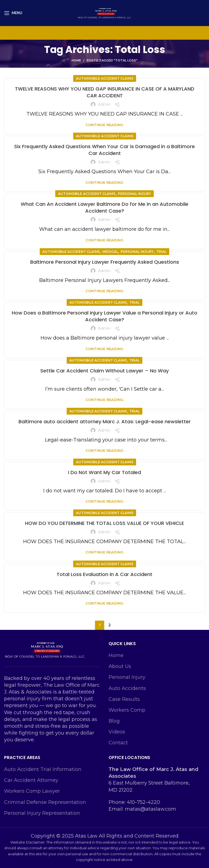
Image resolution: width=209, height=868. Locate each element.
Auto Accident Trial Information (43, 769)
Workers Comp (127, 710)
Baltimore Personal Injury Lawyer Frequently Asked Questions (105, 262)
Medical (110, 252)
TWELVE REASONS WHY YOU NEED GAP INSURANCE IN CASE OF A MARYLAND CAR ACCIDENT (105, 92)
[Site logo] (104, 13)
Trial (161, 252)
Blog (114, 721)
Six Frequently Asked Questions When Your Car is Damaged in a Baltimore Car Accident (104, 150)
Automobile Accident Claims (105, 78)
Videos (117, 732)
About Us (120, 666)
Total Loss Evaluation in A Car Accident (104, 574)
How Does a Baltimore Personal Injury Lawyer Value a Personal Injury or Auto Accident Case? (104, 316)
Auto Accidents (127, 688)
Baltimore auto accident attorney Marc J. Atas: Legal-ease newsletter (105, 421)
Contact (118, 743)
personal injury (134, 194)
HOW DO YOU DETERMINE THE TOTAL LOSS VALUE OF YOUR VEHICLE (104, 523)
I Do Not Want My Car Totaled (104, 472)
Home (76, 60)
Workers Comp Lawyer (32, 791)
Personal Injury (127, 677)
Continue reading (104, 125)
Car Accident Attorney (31, 780)
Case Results (124, 699)
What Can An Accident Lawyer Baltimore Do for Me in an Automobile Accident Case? (104, 207)
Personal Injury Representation (42, 813)
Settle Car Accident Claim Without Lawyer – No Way (104, 371)
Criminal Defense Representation (45, 802)
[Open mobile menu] (13, 13)
